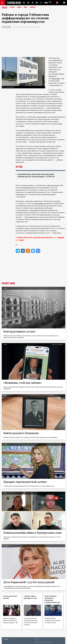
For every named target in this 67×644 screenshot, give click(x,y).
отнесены (34, 210)
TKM (37, 3)
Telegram (61, 237)
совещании (55, 79)
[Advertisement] (33, 43)
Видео (19, 7)
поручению (39, 203)
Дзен (21, 240)
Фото (26, 7)
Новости (5, 7)
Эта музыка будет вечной (10, 597)
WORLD (47, 3)
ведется (57, 201)
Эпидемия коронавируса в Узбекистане (29, 27)
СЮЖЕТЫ (33, 7)
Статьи (12, 7)
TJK (33, 3)
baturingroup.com (46, 642)
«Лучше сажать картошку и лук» (30, 597)
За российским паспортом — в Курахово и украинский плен (52, 599)
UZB (42, 3)
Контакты (6, 639)
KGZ (28, 3)
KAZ (24, 3)
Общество (15, 27)
